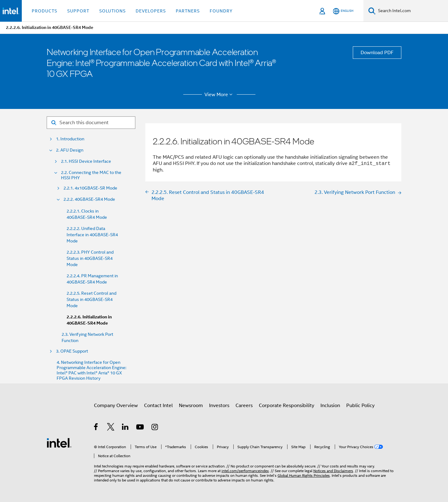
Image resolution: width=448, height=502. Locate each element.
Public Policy (360, 406)
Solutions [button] (112, 11)
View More (219, 95)
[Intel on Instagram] (155, 428)
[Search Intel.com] (412, 11)
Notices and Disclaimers (333, 471)
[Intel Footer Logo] (59, 443)
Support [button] (78, 11)
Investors (219, 406)
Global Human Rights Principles (304, 475)
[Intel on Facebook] (96, 428)
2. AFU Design (70, 150)
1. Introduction (70, 139)
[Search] (372, 11)
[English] (343, 11)
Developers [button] (151, 11)
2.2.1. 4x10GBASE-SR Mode (90, 188)
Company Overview (116, 406)
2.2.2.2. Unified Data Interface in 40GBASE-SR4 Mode (92, 235)
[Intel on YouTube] (140, 428)
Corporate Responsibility (287, 406)
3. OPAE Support (72, 351)
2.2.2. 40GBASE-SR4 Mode (89, 199)
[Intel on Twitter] (111, 428)
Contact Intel (158, 406)
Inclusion (330, 406)
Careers (244, 406)
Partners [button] (188, 11)
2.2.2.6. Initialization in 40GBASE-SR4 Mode (89, 320)
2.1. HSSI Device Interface (86, 161)
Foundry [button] (221, 11)
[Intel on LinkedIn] (126, 428)
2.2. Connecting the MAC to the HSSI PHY (91, 175)
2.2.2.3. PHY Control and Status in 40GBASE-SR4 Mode (90, 258)
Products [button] (44, 11)
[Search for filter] (91, 123)
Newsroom (191, 406)
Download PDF (377, 53)
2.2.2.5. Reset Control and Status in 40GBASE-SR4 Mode (91, 299)
